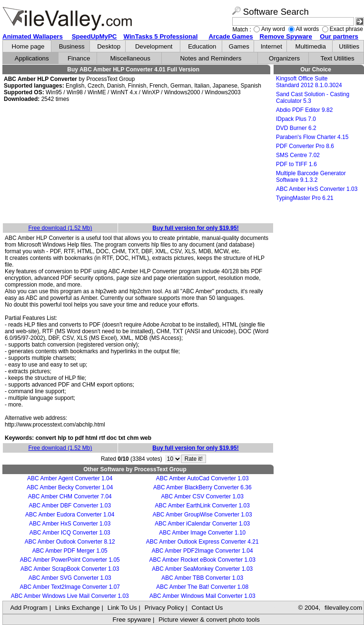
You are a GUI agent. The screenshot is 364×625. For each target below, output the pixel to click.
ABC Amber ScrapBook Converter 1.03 (70, 569)
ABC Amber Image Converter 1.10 (202, 533)
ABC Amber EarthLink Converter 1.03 (202, 506)
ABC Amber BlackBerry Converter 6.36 (202, 487)
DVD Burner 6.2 (296, 128)
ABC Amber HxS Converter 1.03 (70, 524)
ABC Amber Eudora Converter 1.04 (70, 515)
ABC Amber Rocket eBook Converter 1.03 (202, 560)
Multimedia (311, 46)
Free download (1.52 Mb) (60, 228)
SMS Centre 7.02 (298, 155)
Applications (32, 58)
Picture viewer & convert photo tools (209, 620)
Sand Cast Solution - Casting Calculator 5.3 (313, 98)
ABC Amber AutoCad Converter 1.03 (202, 478)
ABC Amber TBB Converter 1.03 (202, 578)
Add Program (29, 608)
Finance (79, 58)
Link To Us (122, 608)
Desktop (109, 46)
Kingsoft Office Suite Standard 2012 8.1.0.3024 (309, 82)
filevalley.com (343, 608)
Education (202, 46)
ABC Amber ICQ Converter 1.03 (70, 533)
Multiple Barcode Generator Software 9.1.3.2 (311, 177)
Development (154, 46)
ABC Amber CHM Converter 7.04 (70, 496)
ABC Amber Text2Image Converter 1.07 (70, 587)
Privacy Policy (164, 608)
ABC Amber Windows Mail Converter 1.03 (202, 596)
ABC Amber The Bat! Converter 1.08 (202, 587)
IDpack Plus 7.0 (296, 119)
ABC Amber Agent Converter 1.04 (70, 478)
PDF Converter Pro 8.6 (305, 146)
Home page (28, 46)
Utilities (349, 46)
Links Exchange (78, 608)
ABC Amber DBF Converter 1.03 (70, 506)
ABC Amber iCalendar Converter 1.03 (202, 524)
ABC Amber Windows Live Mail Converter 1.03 (70, 596)
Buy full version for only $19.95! (195, 228)
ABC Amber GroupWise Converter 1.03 (202, 515)
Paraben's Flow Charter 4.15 (312, 137)
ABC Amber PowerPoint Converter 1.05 (70, 560)
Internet (271, 46)
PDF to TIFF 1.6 (296, 164)
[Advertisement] (138, 163)
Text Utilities (338, 58)
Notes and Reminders (211, 58)
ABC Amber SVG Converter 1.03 (70, 578)
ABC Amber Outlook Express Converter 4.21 (202, 542)
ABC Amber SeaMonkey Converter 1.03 (202, 569)
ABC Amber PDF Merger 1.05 (70, 551)
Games (239, 46)
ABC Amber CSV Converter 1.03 (202, 496)
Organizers (284, 58)
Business (72, 46)
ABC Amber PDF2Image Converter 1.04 (202, 551)
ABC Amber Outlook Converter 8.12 (70, 542)
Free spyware (132, 620)
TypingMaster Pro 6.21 (305, 198)
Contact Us (207, 608)
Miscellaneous (130, 58)
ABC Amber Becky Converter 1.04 (70, 487)
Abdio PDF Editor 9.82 (304, 110)
